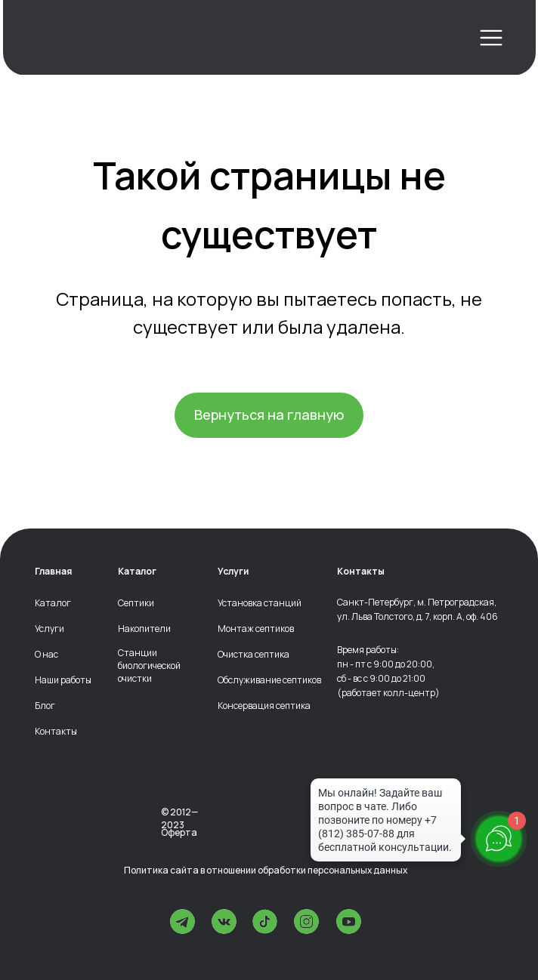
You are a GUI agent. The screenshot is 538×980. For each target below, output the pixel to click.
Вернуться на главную (269, 414)
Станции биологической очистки (149, 666)
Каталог (53, 603)
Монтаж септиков (256, 629)
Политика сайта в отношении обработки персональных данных (266, 870)
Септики (136, 603)
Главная (53, 572)
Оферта (179, 832)
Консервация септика (264, 706)
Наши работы (63, 680)
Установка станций (260, 603)
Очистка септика (254, 655)
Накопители (144, 629)
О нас (46, 655)
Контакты (56, 732)
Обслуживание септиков (269, 680)
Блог (45, 706)
